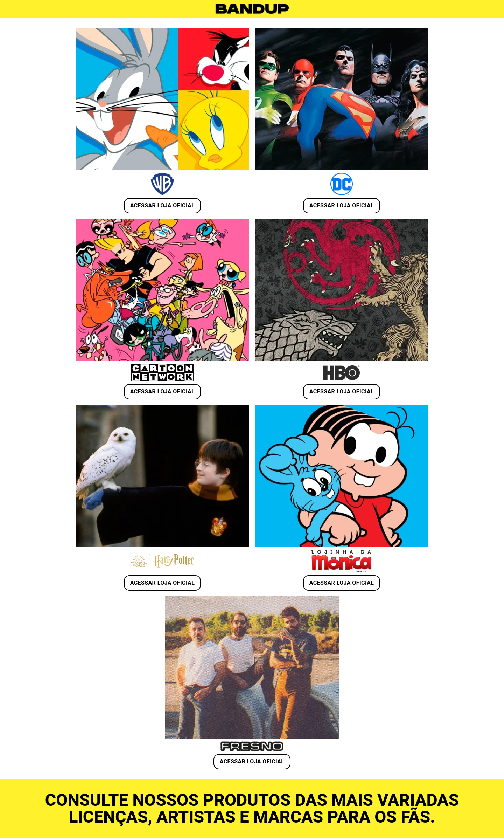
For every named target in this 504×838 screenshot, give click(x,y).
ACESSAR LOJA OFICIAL (163, 205)
